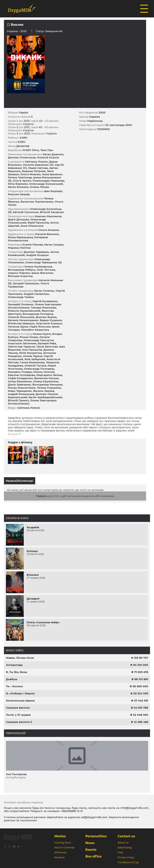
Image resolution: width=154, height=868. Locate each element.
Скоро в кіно (17, 518)
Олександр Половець (39, 369)
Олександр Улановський (27, 221)
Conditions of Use (128, 862)
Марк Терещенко (20, 391)
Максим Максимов (48, 216)
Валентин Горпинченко (37, 202)
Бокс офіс (15, 650)
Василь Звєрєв (44, 391)
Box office (94, 856)
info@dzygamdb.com (134, 808)
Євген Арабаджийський (45, 397)
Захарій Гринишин (26, 283)
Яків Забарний (35, 359)
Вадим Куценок (51, 320)
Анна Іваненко (52, 174)
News (90, 843)
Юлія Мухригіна (30, 353)
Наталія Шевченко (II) (38, 165)
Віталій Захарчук (52, 212)
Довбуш (12, 679)
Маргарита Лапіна (49, 375)
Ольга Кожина (49, 230)
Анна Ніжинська (32, 226)
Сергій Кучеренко (45, 301)
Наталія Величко (47, 234)
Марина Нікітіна (19, 248)
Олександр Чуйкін (21, 297)
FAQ (120, 852)
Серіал (24, 112)
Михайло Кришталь (35, 330)
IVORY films (31, 150)
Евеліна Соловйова (21, 375)
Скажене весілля (18, 708)
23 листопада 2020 (119, 125)
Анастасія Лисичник (22, 343)
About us (123, 843)
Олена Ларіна (33, 356)
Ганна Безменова (32, 362)
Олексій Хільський (21, 317)
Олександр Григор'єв (39, 340)
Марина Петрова (34, 171)
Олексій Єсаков (48, 157)
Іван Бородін (53, 191)
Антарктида (14, 665)
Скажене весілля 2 (19, 722)
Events (91, 850)
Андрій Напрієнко (36, 294)
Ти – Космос (15, 686)
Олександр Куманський (46, 184)
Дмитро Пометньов (22, 157)
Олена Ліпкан (40, 187)
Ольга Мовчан (30, 174)
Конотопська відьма (20, 700)
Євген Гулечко (44, 291)
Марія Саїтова (38, 168)
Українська (95, 121)
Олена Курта (42, 334)
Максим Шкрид (19, 194)
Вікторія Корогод (20, 276)
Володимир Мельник (47, 385)
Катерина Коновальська (28, 239)
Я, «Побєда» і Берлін (20, 693)
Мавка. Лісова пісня (20, 658)
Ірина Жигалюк (42, 273)
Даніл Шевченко (19, 385)
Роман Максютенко (22, 388)
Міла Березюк (18, 184)
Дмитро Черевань (36, 252)
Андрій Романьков (21, 394)
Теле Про (47, 150)
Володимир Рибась (22, 270)
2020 (102, 112)
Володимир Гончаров (38, 314)
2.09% (23, 138)
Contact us (126, 836)
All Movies (60, 852)
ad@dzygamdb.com (94, 817)
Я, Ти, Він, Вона (17, 672)
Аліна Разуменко (20, 381)
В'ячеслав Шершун (21, 323)
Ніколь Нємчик (44, 372)
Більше (13, 434)
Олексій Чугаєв (35, 365)
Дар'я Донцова (18, 219)
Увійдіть (42, 496)
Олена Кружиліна (46, 381)
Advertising (125, 848)
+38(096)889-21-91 (72, 811)
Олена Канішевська (38, 266)
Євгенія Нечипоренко (23, 320)
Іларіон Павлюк (19, 273)
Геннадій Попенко (21, 304)
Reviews (60, 857)
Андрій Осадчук (37, 255)
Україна (12, 31)
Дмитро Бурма (46, 317)
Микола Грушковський (24, 311)
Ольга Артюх (22, 181)
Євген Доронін (53, 154)
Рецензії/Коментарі (20, 481)
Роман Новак (29, 337)
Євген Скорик (54, 245)
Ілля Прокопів (32, 350)
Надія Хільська (40, 326)
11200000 (103, 129)
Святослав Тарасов (21, 346)
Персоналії (16, 733)
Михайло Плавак (20, 372)
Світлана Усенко (36, 162)
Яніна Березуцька (20, 237)
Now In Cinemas (64, 848)
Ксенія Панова (33, 245)
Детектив (23, 146)
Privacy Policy (126, 857)
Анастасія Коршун (49, 323)
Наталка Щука (18, 326)
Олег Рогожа (46, 270)
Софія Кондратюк (20, 378)
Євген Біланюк (18, 187)
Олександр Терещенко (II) (43, 262)
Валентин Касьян (46, 378)
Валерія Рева (47, 343)
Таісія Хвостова (47, 346)
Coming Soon (63, 843)
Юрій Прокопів (38, 223)
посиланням (28, 820)
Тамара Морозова (43, 307)
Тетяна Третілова (20, 177)
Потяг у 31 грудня (18, 715)
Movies (60, 836)
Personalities (96, 836)
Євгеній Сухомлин (26, 212)
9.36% (22, 142)
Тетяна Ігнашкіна (49, 388)
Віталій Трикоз (18, 400)
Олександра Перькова (48, 181)
